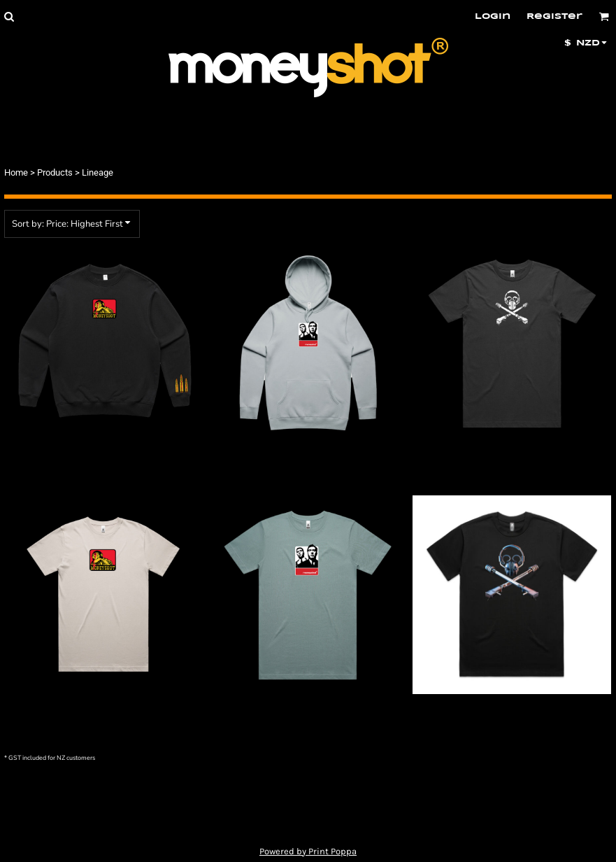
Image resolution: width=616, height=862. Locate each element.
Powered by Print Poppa (308, 851)
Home (16, 172)
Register (554, 16)
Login (493, 16)
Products (55, 172)
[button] (9, 16)
